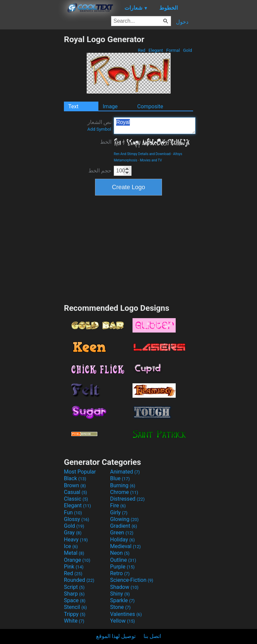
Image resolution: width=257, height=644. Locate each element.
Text (73, 106)
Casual (75, 492)
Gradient (123, 526)
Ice (71, 546)
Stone (120, 607)
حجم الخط (100, 171)
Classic (76, 499)
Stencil (75, 607)
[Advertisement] (32, 135)
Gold (188, 50)
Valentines (126, 614)
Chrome (124, 492)
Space (75, 600)
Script (74, 587)
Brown (75, 485)
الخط (106, 142)
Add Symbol (99, 129)
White (74, 621)
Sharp (74, 594)
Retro (120, 573)
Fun (73, 512)
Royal (155, 126)
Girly (119, 512)
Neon (120, 553)
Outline (123, 560)
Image (110, 106)
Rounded (79, 580)
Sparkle (122, 600)
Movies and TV (151, 160)
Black (75, 478)
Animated (125, 472)
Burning (123, 485)
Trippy (75, 614)
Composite (150, 106)
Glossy (77, 519)
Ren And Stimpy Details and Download (142, 154)
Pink (74, 567)
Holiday (122, 540)
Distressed (127, 499)
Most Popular (80, 472)
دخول (182, 22)
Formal (173, 50)
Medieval (125, 546)
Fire (118, 505)
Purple (122, 567)
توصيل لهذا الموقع (116, 636)
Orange (77, 560)
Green (122, 533)
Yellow (122, 621)
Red (142, 50)
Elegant (156, 50)
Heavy (76, 540)
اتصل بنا (152, 636)
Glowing (124, 519)
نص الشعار (99, 125)
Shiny (120, 594)
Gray (73, 533)
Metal (74, 553)
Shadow (124, 587)
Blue (120, 478)
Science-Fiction (132, 580)
